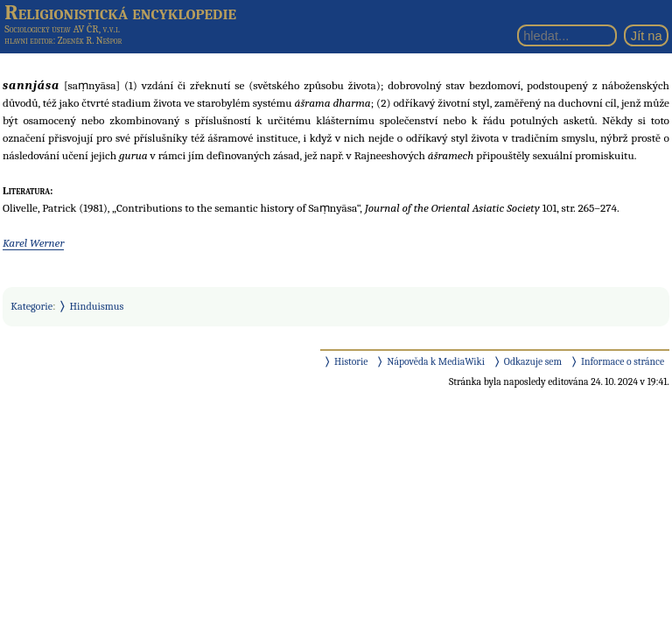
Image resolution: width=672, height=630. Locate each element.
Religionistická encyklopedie (120, 12)
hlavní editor (28, 41)
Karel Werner (33, 243)
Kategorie (31, 306)
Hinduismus (97, 306)
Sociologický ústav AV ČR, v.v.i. (62, 29)
